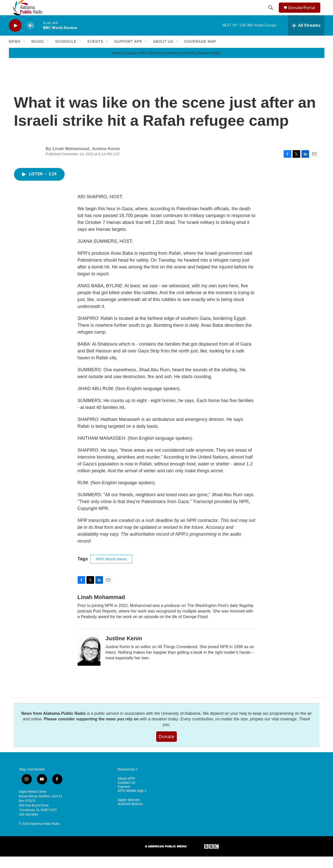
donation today (165, 730)
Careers (124, 798)
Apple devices (129, 811)
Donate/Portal (304, 13)
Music (38, 53)
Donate (167, 748)
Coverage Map (200, 53)
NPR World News (111, 571)
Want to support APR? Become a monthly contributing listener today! (166, 64)
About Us (163, 53)
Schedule (66, 53)
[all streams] (306, 37)
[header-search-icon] (271, 13)
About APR (127, 790)
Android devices (131, 815)
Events (95, 53)
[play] (15, 37)
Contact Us (127, 794)
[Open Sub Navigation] (24, 53)
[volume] (31, 37)
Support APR (128, 53)
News (15, 53)
